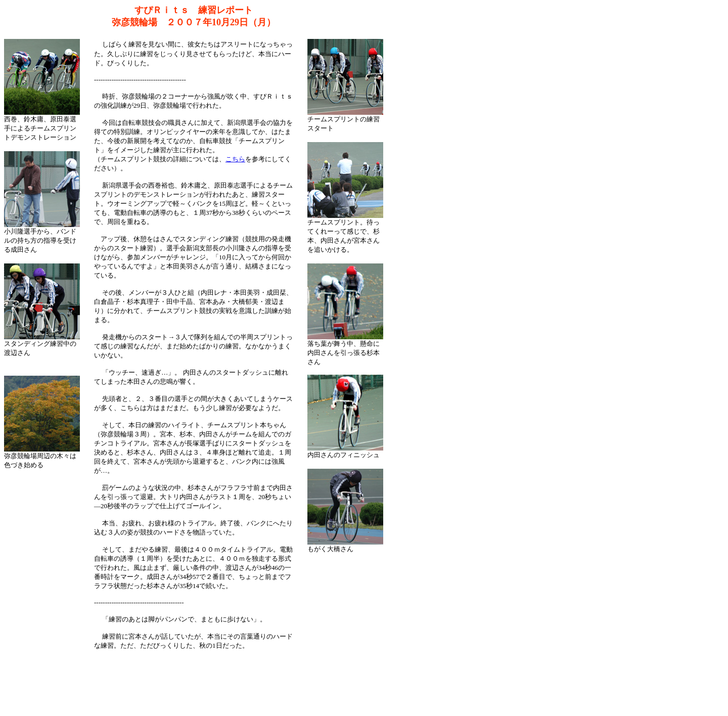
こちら (235, 159)
